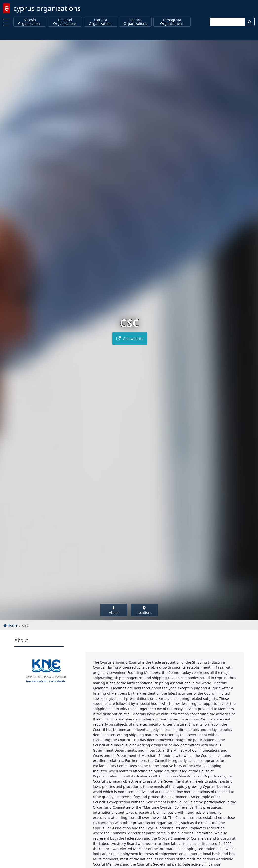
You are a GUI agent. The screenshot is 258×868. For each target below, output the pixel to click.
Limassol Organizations (65, 22)
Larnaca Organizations (101, 22)
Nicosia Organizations (30, 22)
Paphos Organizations (135, 22)
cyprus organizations (47, 8)
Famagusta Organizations (172, 22)
